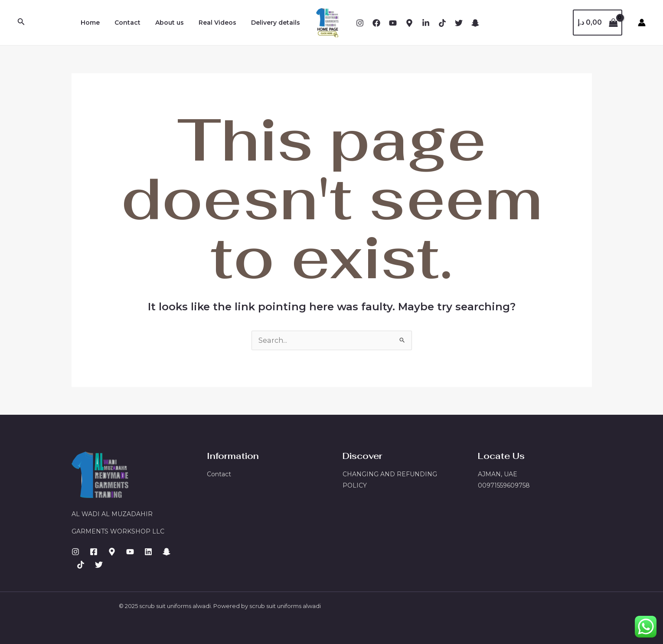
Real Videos (221, 23)
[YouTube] (393, 23)
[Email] (442, 23)
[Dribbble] (426, 23)
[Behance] (409, 23)
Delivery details (277, 23)
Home (102, 23)
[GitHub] (99, 565)
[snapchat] (475, 23)
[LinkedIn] (148, 552)
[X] (459, 23)
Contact (137, 23)
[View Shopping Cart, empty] (598, 23)
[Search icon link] (21, 23)
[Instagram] (360, 23)
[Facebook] (376, 23)
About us (176, 23)
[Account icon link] (642, 23)
